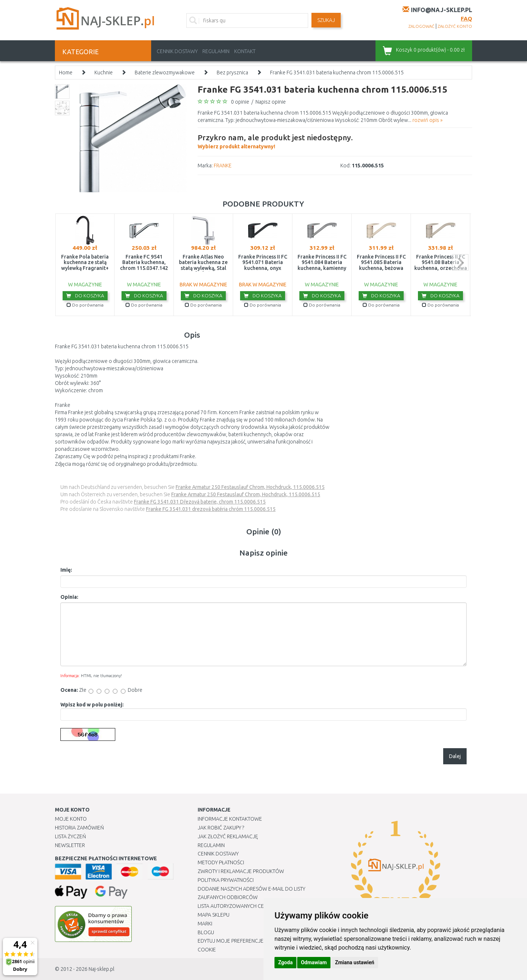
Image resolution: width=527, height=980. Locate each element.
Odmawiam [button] (314, 962)
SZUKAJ (326, 20)
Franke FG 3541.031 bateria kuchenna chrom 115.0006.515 (337, 73)
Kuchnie (104, 73)
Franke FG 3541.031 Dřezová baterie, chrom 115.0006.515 (200, 502)
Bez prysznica (232, 73)
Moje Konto (71, 819)
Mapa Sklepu (214, 915)
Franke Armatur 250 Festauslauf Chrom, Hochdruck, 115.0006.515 (250, 487)
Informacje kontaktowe (230, 819)
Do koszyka (85, 296)
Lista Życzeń (70, 836)
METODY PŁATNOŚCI (221, 862)
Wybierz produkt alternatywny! (275, 141)
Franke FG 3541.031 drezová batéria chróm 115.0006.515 (211, 509)
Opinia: (69, 597)
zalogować (421, 26)
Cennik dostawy (177, 51)
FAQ (466, 18)
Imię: (66, 570)
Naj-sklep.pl (101, 969)
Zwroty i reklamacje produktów (241, 871)
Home (66, 73)
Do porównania (85, 305)
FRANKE (223, 166)
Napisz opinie (271, 102)
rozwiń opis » (427, 120)
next (460, 262)
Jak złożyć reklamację (228, 836)
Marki (205, 924)
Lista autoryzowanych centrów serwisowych (257, 906)
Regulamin (216, 51)
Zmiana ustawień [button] (354, 962)
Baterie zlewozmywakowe (165, 73)
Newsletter (70, 845)
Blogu (206, 932)
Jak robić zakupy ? (221, 828)
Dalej (455, 756)
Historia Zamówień (79, 828)
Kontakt (245, 51)
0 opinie (240, 102)
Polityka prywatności (226, 880)
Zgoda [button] (285, 962)
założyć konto (455, 26)
